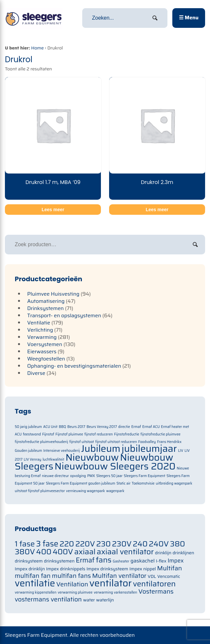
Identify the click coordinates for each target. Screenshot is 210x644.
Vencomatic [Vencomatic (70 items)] (169, 576)
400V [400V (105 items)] (63, 552)
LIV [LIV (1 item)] (181, 451)
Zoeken (195, 245)
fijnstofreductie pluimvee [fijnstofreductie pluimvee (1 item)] (161, 434)
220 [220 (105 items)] (67, 544)
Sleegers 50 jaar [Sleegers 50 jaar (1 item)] (109, 476)
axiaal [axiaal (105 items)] (85, 552)
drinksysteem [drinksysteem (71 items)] (29, 561)
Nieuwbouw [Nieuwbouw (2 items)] (92, 457)
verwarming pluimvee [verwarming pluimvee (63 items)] (75, 592)
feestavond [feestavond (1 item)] (32, 434)
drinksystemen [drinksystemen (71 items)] (59, 561)
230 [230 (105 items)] (104, 544)
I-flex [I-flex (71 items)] (161, 561)
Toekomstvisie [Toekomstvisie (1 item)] (143, 483)
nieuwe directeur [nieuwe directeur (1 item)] (55, 476)
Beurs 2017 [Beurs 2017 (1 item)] (76, 427)
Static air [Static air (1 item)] (123, 483)
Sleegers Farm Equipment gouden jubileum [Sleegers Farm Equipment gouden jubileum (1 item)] (81, 483)
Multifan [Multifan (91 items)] (170, 568)
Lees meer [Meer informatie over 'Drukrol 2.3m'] (157, 210)
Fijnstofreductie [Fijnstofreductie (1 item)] (127, 434)
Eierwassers (42, 351)
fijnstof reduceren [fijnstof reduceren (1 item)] (99, 434)
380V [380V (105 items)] (25, 552)
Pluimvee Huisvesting (53, 294)
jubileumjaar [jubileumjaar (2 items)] (149, 449)
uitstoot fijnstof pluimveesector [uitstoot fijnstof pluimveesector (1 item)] (40, 491)
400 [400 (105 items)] (44, 552)
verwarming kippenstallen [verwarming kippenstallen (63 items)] (36, 592)
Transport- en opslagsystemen (64, 315)
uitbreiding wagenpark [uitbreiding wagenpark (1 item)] (174, 483)
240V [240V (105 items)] (159, 544)
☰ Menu (189, 18)
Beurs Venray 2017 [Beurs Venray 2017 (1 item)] (102, 427)
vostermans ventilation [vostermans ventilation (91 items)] (48, 599)
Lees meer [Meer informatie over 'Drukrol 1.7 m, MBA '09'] (53, 210)
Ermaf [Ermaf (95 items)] (85, 560)
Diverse (36, 373)
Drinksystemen (46, 308)
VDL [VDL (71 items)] (152, 576)
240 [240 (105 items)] (140, 544)
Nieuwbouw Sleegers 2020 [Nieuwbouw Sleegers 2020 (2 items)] (115, 466)
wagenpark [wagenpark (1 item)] (115, 491)
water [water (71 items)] (89, 600)
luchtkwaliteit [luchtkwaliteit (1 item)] (53, 460)
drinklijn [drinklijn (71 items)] (163, 553)
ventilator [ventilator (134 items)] (111, 583)
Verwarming (42, 337)
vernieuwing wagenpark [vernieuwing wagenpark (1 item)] (86, 491)
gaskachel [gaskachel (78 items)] (143, 561)
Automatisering (46, 301)
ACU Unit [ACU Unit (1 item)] (50, 427)
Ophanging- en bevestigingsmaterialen (74, 366)
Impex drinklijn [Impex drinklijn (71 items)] (30, 569)
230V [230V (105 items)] (122, 544)
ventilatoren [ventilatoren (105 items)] (154, 584)
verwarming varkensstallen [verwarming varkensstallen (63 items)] (115, 592)
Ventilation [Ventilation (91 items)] (72, 584)
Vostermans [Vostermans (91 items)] (156, 591)
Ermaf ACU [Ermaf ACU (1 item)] (151, 427)
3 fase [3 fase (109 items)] (47, 544)
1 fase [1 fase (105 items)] (25, 544)
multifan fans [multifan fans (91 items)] (71, 576)
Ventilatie (39, 323)
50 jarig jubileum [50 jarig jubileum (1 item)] (28, 427)
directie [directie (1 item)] (124, 427)
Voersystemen (45, 344)
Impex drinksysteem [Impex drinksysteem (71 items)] (107, 569)
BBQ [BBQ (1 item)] (62, 427)
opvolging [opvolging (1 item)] (78, 476)
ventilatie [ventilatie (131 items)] (35, 583)
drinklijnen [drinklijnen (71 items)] (183, 553)
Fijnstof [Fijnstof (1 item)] (48, 434)
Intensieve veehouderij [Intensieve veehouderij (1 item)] (61, 451)
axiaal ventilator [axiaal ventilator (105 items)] (125, 552)
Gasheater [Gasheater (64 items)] (121, 561)
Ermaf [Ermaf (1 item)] (136, 427)
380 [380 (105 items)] (178, 544)
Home (38, 48)
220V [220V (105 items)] (85, 544)
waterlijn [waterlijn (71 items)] (105, 600)
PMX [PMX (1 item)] (91, 476)
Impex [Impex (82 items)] (176, 561)
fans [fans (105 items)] (104, 560)
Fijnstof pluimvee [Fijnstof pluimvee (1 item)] (69, 434)
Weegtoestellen (46, 359)
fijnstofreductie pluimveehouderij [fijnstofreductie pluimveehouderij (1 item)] (41, 442)
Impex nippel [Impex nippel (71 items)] (143, 569)
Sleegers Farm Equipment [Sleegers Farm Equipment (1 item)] (145, 476)
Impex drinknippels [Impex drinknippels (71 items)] (66, 569)
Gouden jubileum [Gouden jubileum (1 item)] (28, 451)
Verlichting (40, 330)
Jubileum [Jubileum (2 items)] (101, 449)
